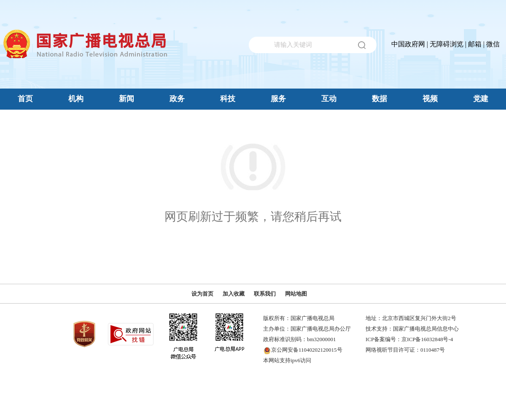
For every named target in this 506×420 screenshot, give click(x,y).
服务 (278, 99)
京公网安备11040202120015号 (307, 350)
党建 (481, 99)
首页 (25, 99)
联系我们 (265, 294)
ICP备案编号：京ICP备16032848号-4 (409, 339)
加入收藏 (234, 294)
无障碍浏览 (447, 44)
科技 (228, 99)
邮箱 (475, 44)
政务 (177, 99)
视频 (430, 99)
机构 (76, 99)
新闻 (126, 99)
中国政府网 (408, 44)
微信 (493, 44)
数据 (379, 99)
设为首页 (202, 294)
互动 (329, 99)
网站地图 (296, 294)
